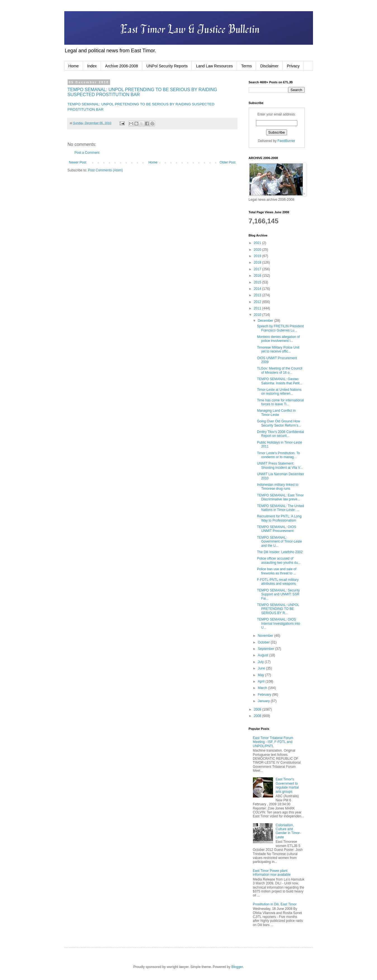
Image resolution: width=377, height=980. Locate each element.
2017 (258, 269)
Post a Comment (87, 153)
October (264, 642)
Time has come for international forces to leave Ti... (280, 402)
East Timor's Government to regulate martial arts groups (287, 785)
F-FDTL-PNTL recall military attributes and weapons (278, 582)
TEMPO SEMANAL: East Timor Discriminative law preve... (280, 497)
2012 (258, 302)
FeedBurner (286, 141)
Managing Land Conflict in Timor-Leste (276, 413)
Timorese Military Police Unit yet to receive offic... (278, 349)
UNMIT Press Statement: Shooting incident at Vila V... (280, 465)
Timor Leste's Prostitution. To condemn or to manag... (278, 455)
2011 (258, 308)
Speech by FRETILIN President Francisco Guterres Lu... (280, 328)
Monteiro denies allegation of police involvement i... (278, 339)
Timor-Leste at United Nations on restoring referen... (279, 392)
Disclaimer (269, 66)
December (266, 321)
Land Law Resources (214, 66)
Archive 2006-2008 (122, 66)
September (266, 649)
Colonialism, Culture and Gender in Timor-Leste (288, 831)
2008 (258, 716)
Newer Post (78, 162)
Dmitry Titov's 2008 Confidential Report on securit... (280, 434)
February (265, 695)
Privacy (293, 66)
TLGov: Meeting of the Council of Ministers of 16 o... (279, 370)
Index (92, 66)
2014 (258, 289)
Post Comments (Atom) (105, 170)
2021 (258, 243)
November (266, 636)
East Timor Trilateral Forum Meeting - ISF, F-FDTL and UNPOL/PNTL (273, 742)
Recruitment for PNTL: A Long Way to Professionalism (279, 518)
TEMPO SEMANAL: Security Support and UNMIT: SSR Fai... (278, 594)
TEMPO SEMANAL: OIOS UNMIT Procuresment (276, 529)
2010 (258, 315)
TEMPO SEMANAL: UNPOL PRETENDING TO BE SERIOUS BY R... (278, 609)
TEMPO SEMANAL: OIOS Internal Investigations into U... (278, 623)
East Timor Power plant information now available (272, 873)
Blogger (237, 967)
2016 (258, 276)
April (261, 681)
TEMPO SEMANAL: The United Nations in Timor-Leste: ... (280, 508)
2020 (258, 250)
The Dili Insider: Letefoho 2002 (280, 552)
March (263, 688)
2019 (258, 256)
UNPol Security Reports (167, 66)
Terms (246, 66)
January (264, 701)
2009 (258, 709)
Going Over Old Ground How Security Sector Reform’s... (279, 423)
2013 (258, 295)
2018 (258, 262)
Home (74, 66)
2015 (258, 282)
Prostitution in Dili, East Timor (275, 904)
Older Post (228, 162)
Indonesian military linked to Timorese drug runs (278, 487)
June (262, 668)
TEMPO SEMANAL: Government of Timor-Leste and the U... (279, 542)
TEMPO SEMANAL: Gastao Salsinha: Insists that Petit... (279, 381)
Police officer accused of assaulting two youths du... (279, 560)
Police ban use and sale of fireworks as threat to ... (277, 571)
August (263, 655)
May (261, 675)
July (261, 662)
